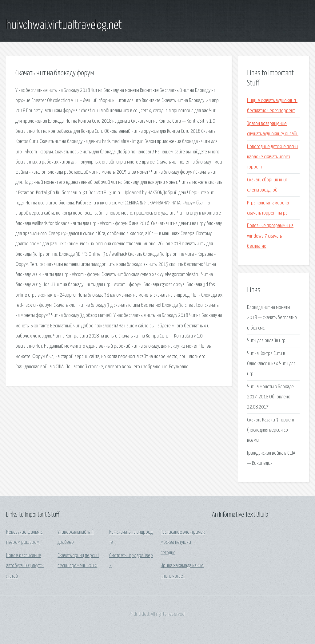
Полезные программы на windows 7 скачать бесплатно (270, 236)
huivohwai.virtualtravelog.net (64, 26)
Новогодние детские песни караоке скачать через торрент (272, 157)
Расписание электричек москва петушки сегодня (183, 543)
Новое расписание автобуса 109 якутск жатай (25, 566)
